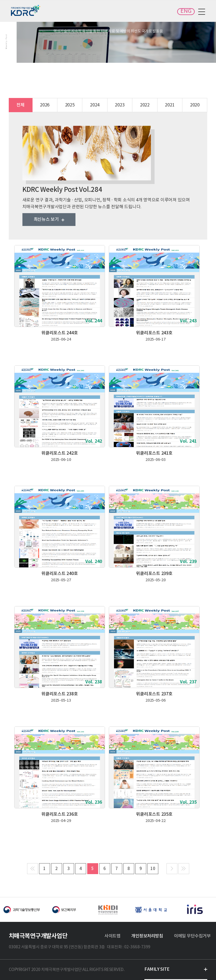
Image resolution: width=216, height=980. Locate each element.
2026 (45, 105)
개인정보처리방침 (147, 936)
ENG (186, 11)
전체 (21, 105)
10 (153, 869)
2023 (120, 105)
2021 (170, 105)
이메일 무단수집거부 (192, 936)
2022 (145, 105)
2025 (70, 105)
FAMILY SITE (157, 969)
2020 (195, 105)
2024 (95, 105)
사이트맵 (112, 936)
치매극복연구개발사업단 (26, 10)
